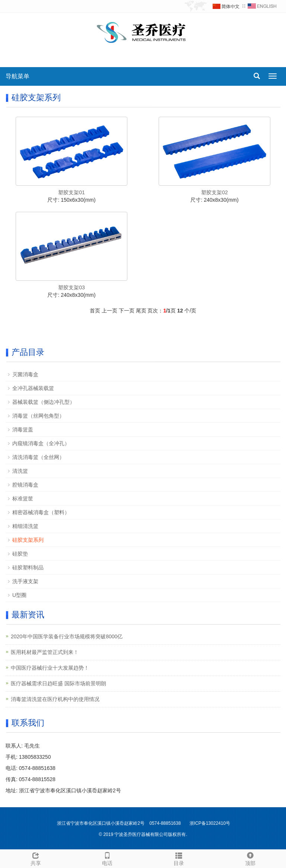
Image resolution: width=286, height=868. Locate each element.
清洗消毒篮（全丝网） (38, 457)
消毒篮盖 (23, 430)
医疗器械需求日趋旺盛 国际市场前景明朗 (58, 683)
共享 (36, 858)
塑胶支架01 (71, 192)
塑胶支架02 (214, 192)
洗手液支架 (25, 581)
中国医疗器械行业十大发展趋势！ (50, 668)
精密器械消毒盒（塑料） (41, 512)
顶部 (250, 858)
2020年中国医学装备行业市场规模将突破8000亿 (67, 636)
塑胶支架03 (71, 287)
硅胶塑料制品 (28, 567)
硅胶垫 (20, 554)
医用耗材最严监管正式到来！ (45, 652)
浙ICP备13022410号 (210, 823)
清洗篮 (20, 471)
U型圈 (19, 595)
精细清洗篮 (25, 526)
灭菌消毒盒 (25, 374)
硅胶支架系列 (28, 540)
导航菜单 (18, 76)
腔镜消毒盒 (25, 485)
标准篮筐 (23, 499)
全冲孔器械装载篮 (33, 388)
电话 (107, 858)
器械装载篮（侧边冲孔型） (44, 402)
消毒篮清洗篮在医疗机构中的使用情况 (55, 699)
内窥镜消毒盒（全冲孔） (41, 443)
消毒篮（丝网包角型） (38, 416)
